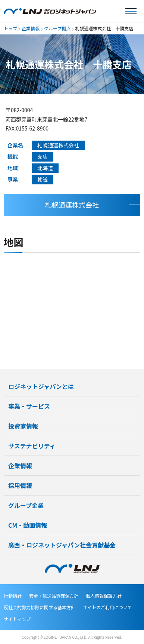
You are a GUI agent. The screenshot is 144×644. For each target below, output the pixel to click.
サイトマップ (17, 619)
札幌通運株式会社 (72, 205)
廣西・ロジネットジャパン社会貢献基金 (62, 545)
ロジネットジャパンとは (41, 386)
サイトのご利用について (107, 607)
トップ (10, 28)
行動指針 (13, 596)
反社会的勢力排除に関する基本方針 (40, 607)
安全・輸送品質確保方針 (54, 596)
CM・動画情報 (28, 525)
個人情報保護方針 (104, 596)
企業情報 (31, 28)
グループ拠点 (57, 28)
